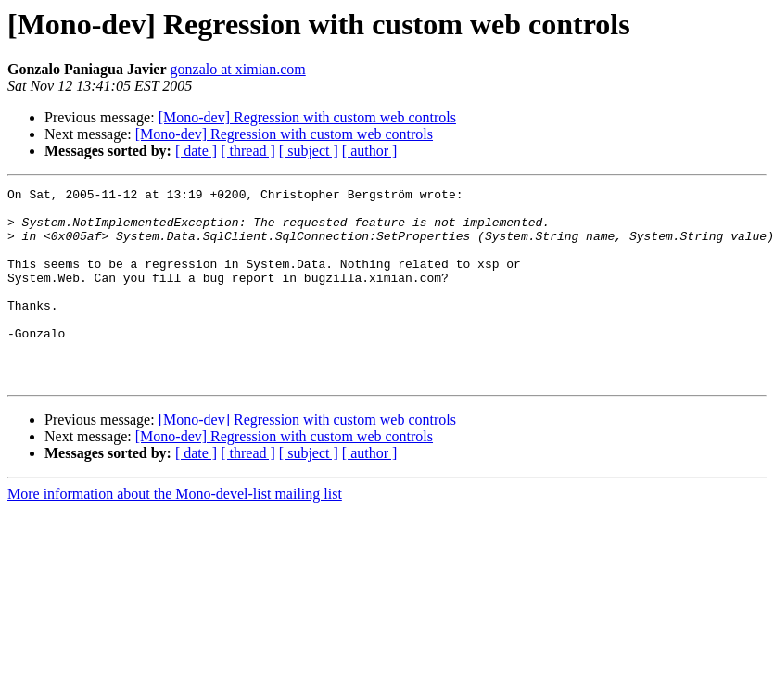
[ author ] (370, 151)
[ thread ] (248, 151)
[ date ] (196, 151)
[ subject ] (309, 151)
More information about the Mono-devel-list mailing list (175, 533)
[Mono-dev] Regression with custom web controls (307, 117)
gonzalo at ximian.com (238, 69)
